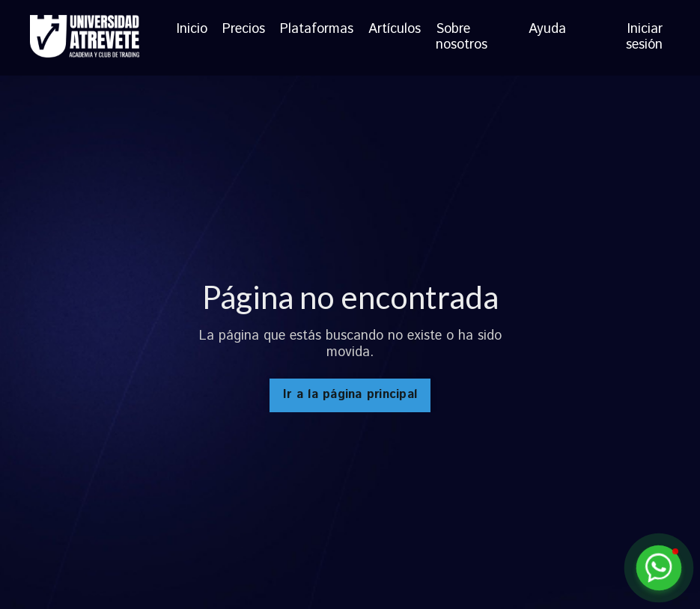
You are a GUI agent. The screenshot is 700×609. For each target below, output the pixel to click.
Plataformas (317, 30)
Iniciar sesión (644, 37)
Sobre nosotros (462, 38)
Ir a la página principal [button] (350, 395)
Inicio (192, 30)
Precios (244, 30)
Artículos (395, 30)
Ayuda (547, 30)
